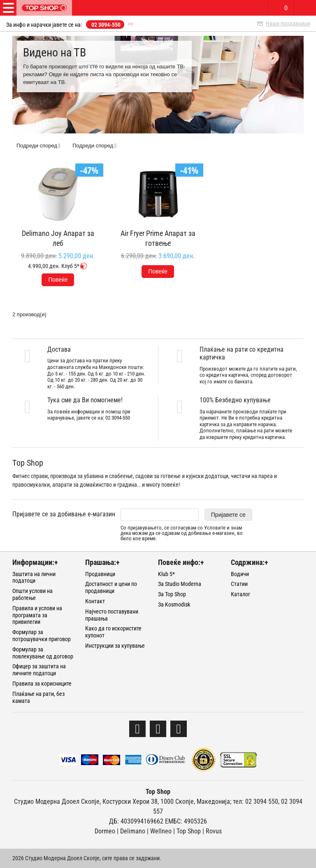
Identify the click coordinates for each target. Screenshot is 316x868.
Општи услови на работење (33, 594)
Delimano (133, 831)
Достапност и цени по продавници (111, 587)
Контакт (95, 601)
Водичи (240, 574)
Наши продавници (288, 23)
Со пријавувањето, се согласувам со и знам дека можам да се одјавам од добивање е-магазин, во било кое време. (182, 533)
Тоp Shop (189, 831)
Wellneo (161, 831)
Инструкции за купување (115, 646)
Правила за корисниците (42, 684)
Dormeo (105, 831)
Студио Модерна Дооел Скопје (57, 801)
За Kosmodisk (174, 604)
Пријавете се (228, 515)
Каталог (240, 594)
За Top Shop (172, 594)
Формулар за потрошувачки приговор (42, 636)
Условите (215, 528)
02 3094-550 (106, 25)
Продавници (100, 574)
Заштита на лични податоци (34, 577)
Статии (239, 584)
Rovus (214, 831)
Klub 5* (166, 574)
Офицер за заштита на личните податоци (39, 670)
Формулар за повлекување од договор (43, 653)
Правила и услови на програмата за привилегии (37, 615)
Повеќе (58, 280)
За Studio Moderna (180, 584)
